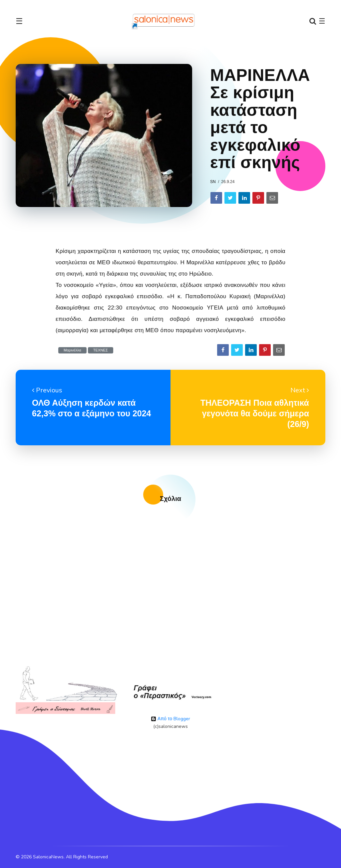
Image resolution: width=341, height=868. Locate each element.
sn (213, 182)
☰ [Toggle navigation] (19, 21)
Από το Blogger (170, 719)
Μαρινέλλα (72, 350)
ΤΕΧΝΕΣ (101, 350)
